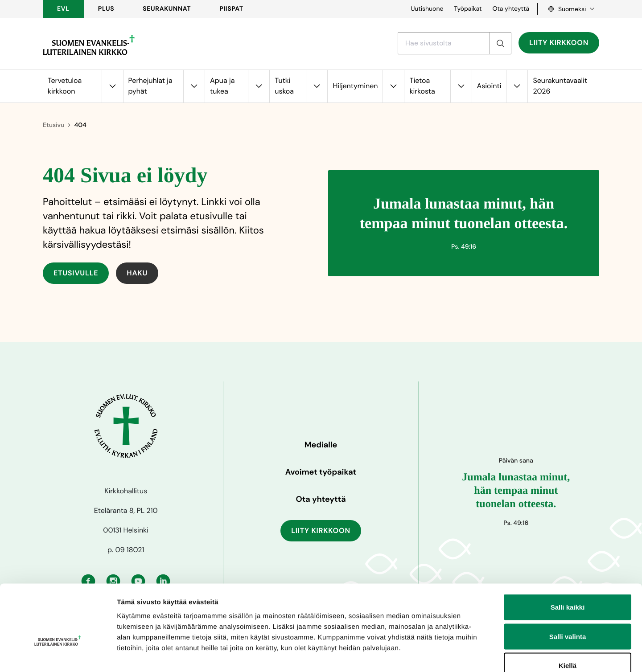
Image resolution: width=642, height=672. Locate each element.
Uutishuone (427, 9)
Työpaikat (468, 9)
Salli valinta (568, 584)
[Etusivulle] (89, 45)
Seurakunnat (167, 9)
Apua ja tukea (222, 86)
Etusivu (53, 125)
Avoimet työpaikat (321, 472)
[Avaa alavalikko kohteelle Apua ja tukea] (259, 86)
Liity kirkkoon (559, 43)
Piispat (231, 9)
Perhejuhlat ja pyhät (150, 86)
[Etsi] (500, 43)
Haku (137, 273)
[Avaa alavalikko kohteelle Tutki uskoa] (317, 86)
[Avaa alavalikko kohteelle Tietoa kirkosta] (461, 86)
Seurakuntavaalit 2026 (560, 86)
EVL (63, 9)
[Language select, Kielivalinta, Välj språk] (568, 9)
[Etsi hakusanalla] (444, 43)
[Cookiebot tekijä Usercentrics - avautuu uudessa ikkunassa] (58, 655)
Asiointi (489, 86)
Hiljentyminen (355, 86)
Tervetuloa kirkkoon (65, 86)
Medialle (321, 445)
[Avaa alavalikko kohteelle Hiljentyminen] (393, 86)
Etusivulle (76, 273)
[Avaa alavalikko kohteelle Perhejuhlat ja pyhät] (194, 86)
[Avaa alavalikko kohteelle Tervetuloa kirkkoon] (112, 86)
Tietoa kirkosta (422, 86)
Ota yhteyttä (511, 9)
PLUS (106, 9)
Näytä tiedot (477, 654)
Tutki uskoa (284, 86)
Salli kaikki (568, 555)
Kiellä (568, 613)
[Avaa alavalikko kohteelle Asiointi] (517, 86)
